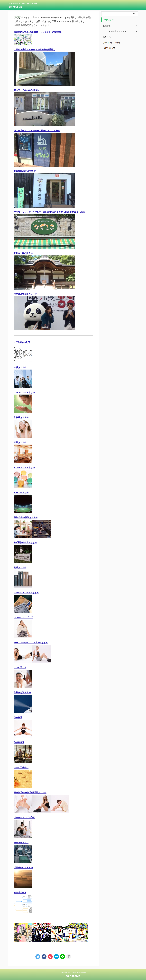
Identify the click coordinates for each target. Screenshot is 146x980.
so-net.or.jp (16, 7)
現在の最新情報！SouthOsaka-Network (73, 969)
